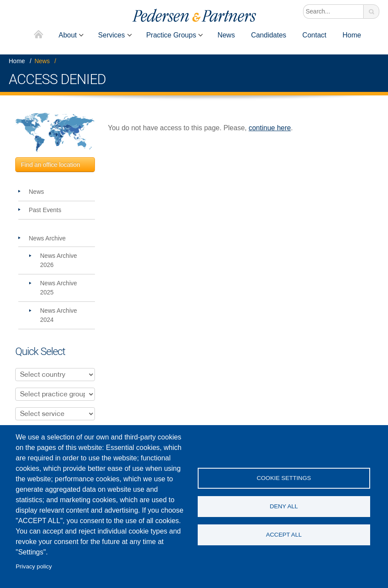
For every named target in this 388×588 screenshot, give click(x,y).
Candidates (268, 35)
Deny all (284, 506)
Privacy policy (34, 566)
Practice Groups (171, 35)
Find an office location (51, 165)
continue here (270, 128)
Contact (314, 35)
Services (111, 35)
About (68, 35)
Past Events (45, 210)
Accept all (284, 535)
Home (39, 35)
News (226, 35)
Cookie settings (284, 478)
